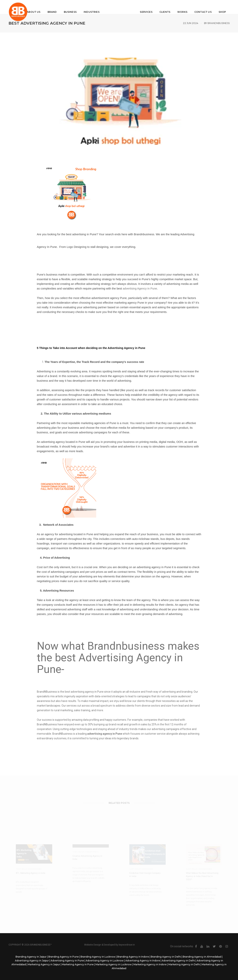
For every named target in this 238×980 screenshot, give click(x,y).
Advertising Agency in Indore (143, 961)
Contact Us (196, 7)
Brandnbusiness (219, 23)
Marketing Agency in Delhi (184, 964)
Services (139, 7)
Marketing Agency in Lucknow (114, 964)
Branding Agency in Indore (133, 957)
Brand (59, 7)
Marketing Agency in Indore (150, 964)
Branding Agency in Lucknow (98, 957)
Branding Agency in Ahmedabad (202, 957)
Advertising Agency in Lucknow (105, 961)
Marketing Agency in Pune (78, 964)
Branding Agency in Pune (64, 957)
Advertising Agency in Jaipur (32, 961)
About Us (41, 7)
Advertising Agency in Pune (67, 961)
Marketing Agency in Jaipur (44, 964)
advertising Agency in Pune (140, 289)
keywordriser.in (127, 945)
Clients (158, 7)
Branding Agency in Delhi (166, 957)
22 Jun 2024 (191, 23)
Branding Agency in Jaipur (31, 957)
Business (77, 7)
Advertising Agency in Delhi (178, 961)
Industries (99, 7)
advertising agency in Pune (87, 692)
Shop (215, 7)
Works (175, 7)
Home (23, 7)
